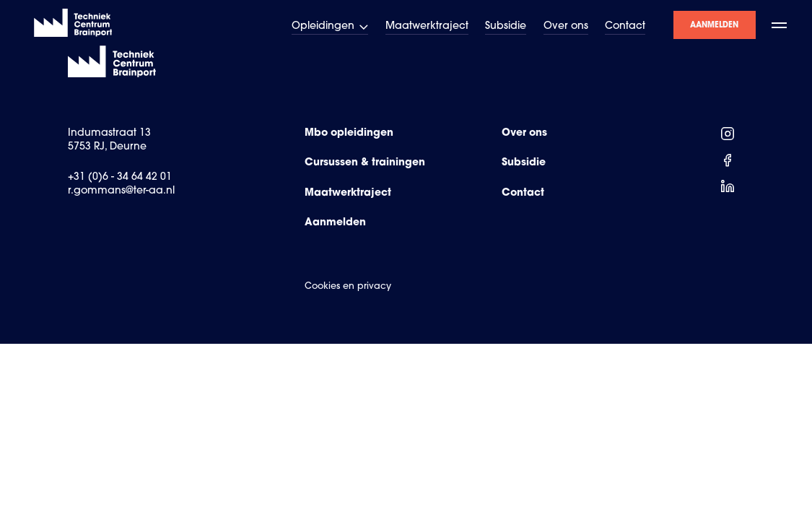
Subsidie (506, 27)
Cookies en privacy (348, 287)
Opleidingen (330, 27)
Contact (625, 27)
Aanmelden (715, 25)
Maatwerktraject (427, 27)
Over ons (566, 27)
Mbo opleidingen (349, 134)
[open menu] (780, 25)
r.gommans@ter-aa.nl (121, 191)
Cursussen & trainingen (365, 163)
